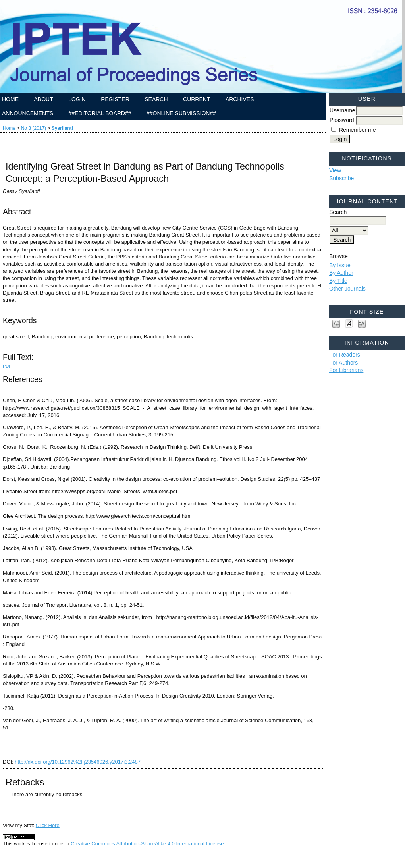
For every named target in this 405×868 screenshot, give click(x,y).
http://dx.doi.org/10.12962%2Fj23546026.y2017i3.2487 (78, 762)
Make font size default (349, 323)
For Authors (343, 363)
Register (115, 99)
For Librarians (346, 370)
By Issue (340, 265)
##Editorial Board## (100, 113)
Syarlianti (62, 128)
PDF (7, 366)
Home (10, 99)
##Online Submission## (181, 113)
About (43, 99)
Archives (240, 99)
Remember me (358, 130)
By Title (338, 281)
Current (197, 99)
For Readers (345, 355)
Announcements (28, 113)
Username (342, 110)
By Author (341, 273)
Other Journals (347, 289)
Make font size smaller (336, 323)
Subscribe (341, 178)
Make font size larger (362, 323)
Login (77, 99)
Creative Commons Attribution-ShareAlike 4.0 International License (147, 844)
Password (342, 120)
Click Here (48, 825)
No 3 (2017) (34, 128)
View (335, 170)
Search (156, 99)
